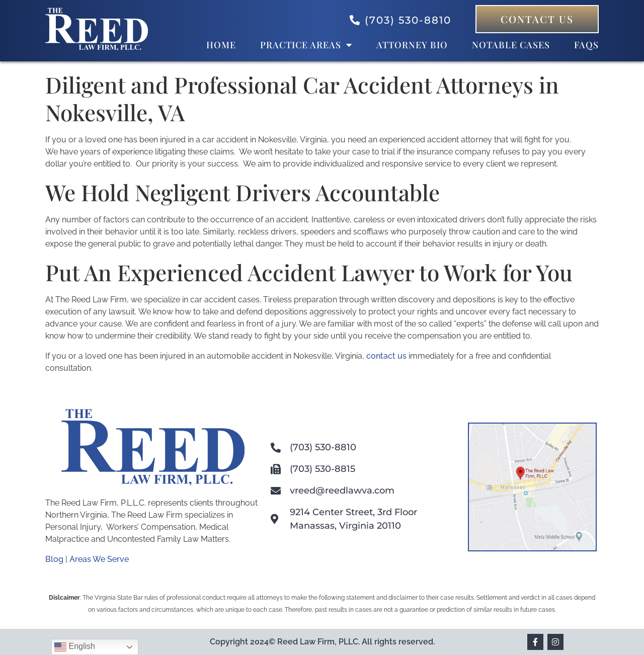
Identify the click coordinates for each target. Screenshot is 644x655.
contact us (386, 356)
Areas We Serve (99, 559)
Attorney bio (412, 45)
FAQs (586, 45)
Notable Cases (511, 45)
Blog (54, 559)
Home (221, 45)
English (75, 647)
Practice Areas (306, 45)
